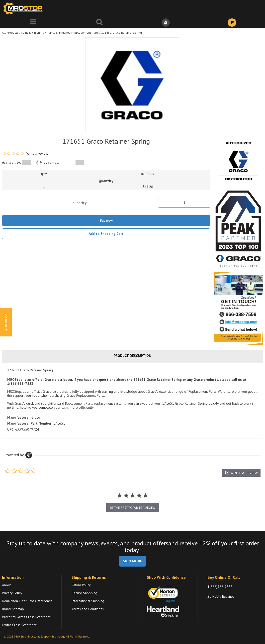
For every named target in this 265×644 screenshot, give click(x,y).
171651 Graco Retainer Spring (122, 32)
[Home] (24, 8)
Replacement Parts (86, 32)
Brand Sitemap (13, 609)
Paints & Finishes (58, 32)
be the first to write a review (133, 508)
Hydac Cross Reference (19, 625)
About (6, 585)
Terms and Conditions (88, 609)
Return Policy (81, 585)
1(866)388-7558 (220, 587)
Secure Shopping (84, 593)
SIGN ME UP (133, 561)
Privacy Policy (12, 593)
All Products (10, 32)
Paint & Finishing (33, 32)
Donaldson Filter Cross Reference (27, 601)
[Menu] (33, 23)
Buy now (106, 220)
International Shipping (88, 601)
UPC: (11, 429)
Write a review (37, 154)
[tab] (132, 400)
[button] (241, 473)
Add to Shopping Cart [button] (106, 234)
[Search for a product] (99, 23)
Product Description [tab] (132, 356)
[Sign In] (166, 23)
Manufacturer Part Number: (30, 423)
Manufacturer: (19, 417)
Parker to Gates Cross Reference (26, 617)
